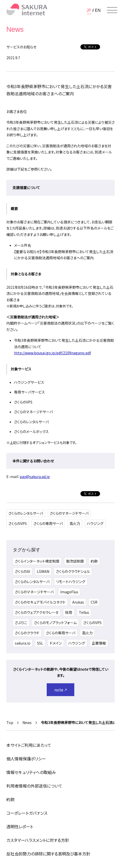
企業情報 (99, 643)
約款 (94, 561)
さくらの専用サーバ (48, 523)
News (27, 722)
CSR (94, 602)
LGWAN (43, 571)
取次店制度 (75, 561)
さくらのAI (22, 571)
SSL (40, 643)
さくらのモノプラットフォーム (55, 623)
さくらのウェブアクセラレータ (37, 612)
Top (10, 722)
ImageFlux (69, 592)
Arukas (78, 602)
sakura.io (23, 643)
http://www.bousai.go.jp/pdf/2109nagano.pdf (52, 353)
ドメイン (56, 643)
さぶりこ (21, 623)
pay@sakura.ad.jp (35, 477)
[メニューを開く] (112, 10)
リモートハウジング (71, 582)
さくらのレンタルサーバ (26, 513)
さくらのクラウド (27, 633)
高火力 (75, 523)
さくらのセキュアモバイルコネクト (40, 602)
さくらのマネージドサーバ (69, 513)
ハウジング (95, 523)
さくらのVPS (18, 523)
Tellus (84, 612)
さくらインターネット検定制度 (37, 561)
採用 (69, 612)
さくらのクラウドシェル (73, 571)
